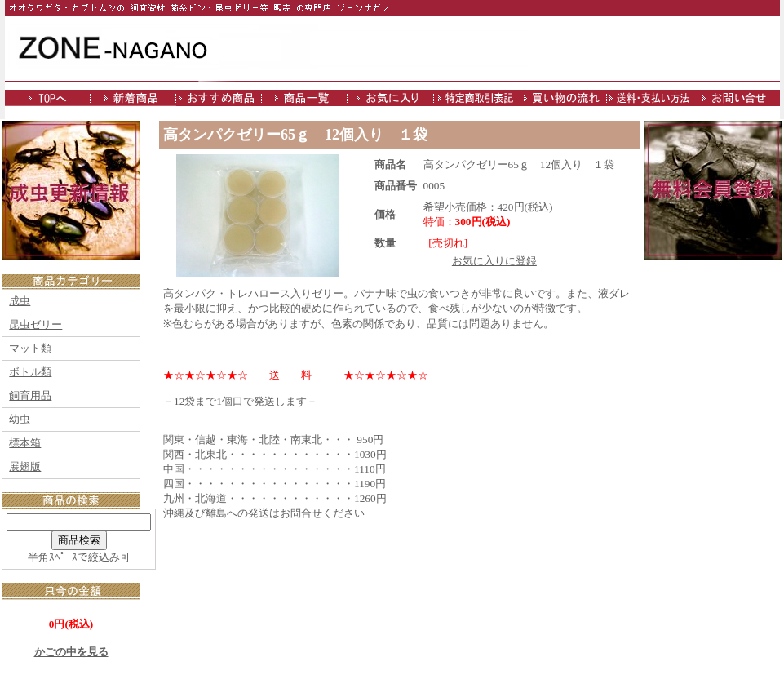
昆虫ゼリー (35, 324)
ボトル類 (30, 372)
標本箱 (25, 443)
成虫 (20, 301)
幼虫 (20, 419)
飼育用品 (30, 395)
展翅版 (25, 466)
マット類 (30, 348)
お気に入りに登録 (494, 261)
